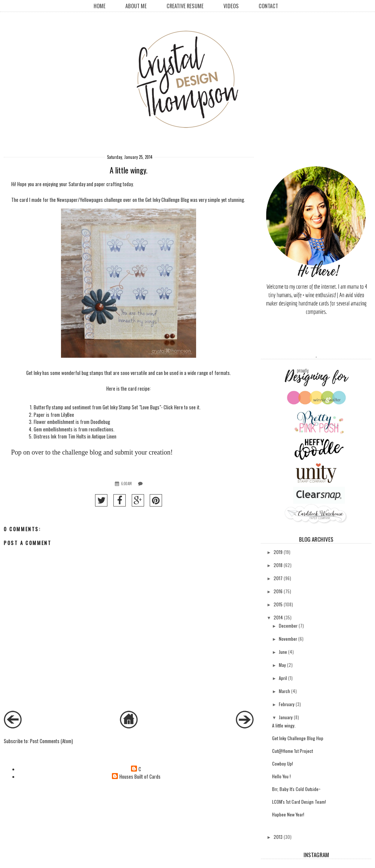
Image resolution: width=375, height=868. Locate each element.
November (288, 639)
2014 (278, 617)
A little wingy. (284, 725)
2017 (278, 578)
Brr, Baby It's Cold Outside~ (296, 789)
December (288, 626)
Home (100, 6)
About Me (136, 6)
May (282, 665)
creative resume (185, 6)
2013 (278, 837)
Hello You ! (281, 776)
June (283, 652)
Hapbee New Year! (288, 814)
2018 (278, 565)
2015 (278, 604)
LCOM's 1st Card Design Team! (299, 802)
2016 (278, 591)
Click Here (173, 407)
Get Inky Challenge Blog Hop (298, 738)
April (283, 678)
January (286, 717)
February (287, 704)
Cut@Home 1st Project (292, 751)
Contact (268, 6)
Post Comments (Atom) (51, 741)
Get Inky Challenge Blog (167, 200)
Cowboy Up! (283, 764)
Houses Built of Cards (140, 777)
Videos (231, 6)
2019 (278, 552)
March (284, 691)
